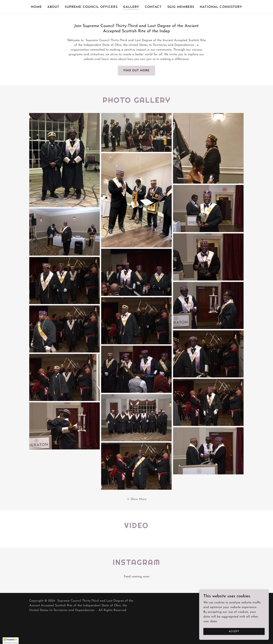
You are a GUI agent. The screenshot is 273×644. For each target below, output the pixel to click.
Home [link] (36, 7)
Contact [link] (153, 7)
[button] (136, 499)
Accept (234, 632)
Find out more (136, 71)
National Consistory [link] (221, 7)
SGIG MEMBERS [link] (181, 7)
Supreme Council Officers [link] (91, 7)
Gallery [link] (131, 7)
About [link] (53, 7)
